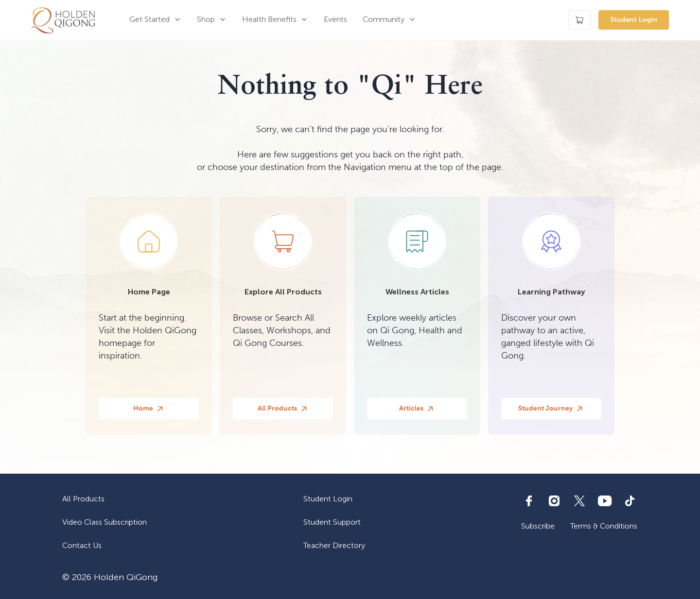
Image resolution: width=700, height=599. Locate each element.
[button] (155, 20)
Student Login (634, 20)
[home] (63, 20)
